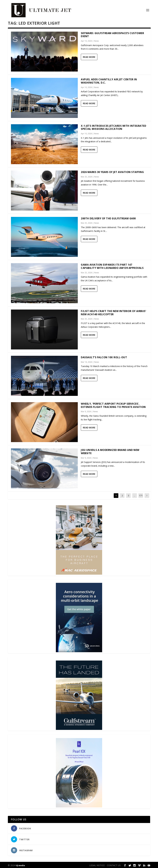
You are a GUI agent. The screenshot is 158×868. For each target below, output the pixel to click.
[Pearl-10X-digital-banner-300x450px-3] (79, 806)
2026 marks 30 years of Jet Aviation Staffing (112, 171)
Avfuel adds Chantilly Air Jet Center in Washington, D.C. (109, 80)
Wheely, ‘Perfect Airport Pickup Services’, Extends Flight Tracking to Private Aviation (113, 404)
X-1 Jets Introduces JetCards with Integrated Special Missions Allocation (113, 126)
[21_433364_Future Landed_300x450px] (79, 728)
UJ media (20, 864)
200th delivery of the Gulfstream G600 (108, 218)
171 (141, 495)
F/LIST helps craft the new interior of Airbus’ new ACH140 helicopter (113, 312)
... (134, 495)
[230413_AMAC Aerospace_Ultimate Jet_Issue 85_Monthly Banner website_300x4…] (79, 573)
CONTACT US (114, 864)
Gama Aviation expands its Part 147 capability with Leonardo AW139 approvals (112, 266)
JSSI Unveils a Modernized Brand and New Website (110, 451)
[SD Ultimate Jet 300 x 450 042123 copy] (79, 651)
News (96, 40)
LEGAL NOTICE (97, 864)
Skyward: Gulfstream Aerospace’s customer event (112, 34)
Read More (89, 56)
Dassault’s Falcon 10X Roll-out (104, 357)
